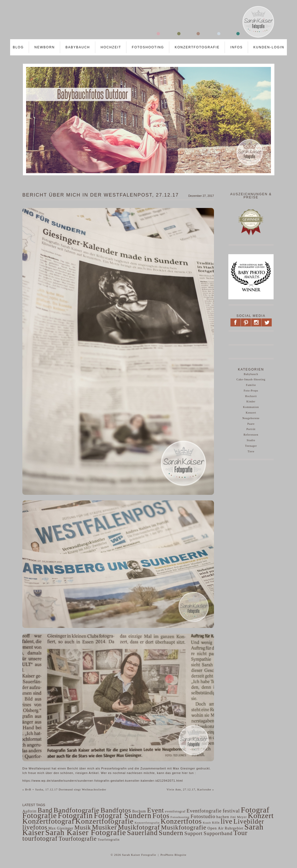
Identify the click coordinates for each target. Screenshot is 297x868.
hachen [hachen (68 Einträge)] (223, 817)
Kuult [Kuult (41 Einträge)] (207, 823)
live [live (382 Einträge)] (226, 821)
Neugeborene (251, 418)
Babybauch (78, 47)
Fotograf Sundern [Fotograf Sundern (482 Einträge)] (123, 816)
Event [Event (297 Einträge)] (156, 810)
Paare (251, 424)
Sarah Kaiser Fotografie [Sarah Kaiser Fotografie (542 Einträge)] (86, 832)
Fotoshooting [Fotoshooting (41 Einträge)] (180, 817)
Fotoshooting (148, 47)
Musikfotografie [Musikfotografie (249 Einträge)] (184, 827)
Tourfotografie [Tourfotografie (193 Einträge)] (78, 839)
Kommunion (251, 407)
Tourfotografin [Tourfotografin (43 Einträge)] (109, 840)
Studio (251, 440)
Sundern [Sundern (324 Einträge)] (171, 833)
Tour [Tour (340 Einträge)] (240, 833)
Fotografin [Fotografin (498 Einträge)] (75, 815)
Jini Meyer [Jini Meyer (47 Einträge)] (239, 817)
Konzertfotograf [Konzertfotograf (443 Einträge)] (48, 821)
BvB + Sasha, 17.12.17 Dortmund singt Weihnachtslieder (64, 789)
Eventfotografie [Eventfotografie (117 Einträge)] (204, 811)
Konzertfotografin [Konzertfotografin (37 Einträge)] (147, 823)
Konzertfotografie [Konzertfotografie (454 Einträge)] (104, 821)
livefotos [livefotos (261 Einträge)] (35, 827)
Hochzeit (111, 47)
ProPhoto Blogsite (173, 855)
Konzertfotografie (197, 47)
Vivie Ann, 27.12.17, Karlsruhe (190, 789)
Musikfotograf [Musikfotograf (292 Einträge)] (139, 827)
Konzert (251, 413)
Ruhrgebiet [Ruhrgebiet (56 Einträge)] (234, 828)
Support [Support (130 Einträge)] (194, 833)
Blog (18, 47)
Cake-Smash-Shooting (251, 379)
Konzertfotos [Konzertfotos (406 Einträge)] (181, 821)
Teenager (251, 446)
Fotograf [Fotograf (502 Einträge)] (255, 810)
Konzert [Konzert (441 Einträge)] (261, 816)
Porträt (251, 429)
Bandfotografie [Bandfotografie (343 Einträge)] (77, 810)
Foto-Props (251, 391)
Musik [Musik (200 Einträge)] (83, 827)
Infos (236, 47)
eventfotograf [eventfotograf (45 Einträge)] (175, 811)
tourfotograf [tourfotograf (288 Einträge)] (40, 838)
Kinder (251, 401)
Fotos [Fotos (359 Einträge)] (161, 816)
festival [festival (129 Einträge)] (231, 811)
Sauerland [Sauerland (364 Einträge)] (142, 833)
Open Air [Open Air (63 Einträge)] (215, 828)
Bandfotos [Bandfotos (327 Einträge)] (116, 810)
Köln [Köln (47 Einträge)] (216, 823)
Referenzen (251, 435)
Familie (251, 385)
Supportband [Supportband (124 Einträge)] (218, 833)
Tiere (251, 451)
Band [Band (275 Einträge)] (45, 810)
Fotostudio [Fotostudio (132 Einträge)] (203, 816)
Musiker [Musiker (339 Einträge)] (104, 827)
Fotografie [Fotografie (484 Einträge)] (40, 815)
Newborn (45, 47)
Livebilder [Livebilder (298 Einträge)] (249, 821)
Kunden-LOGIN (269, 47)
